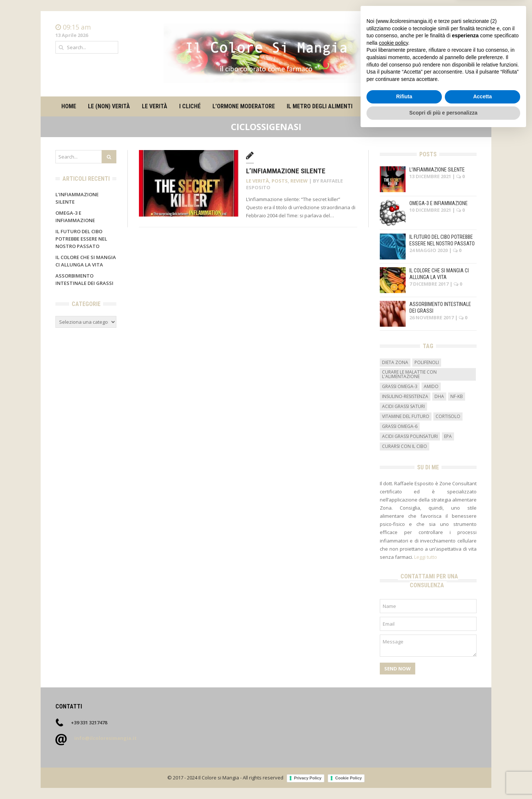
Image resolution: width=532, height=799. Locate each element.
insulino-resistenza (405, 396)
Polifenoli (427, 362)
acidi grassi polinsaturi (410, 436)
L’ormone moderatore (244, 106)
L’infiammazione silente (286, 171)
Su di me (375, 106)
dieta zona (395, 362)
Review (299, 181)
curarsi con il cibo (405, 446)
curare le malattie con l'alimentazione (409, 374)
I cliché (190, 106)
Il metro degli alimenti (320, 106)
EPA (448, 436)
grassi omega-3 (400, 386)
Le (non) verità (109, 106)
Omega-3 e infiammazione (439, 203)
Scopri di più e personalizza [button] (443, 779)
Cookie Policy (348, 778)
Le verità (155, 106)
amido (431, 386)
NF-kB (457, 396)
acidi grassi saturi (403, 406)
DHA (439, 396)
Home (470, 27)
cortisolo (448, 416)
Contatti (467, 35)
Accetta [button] (483, 763)
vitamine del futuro (406, 416)
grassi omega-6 (400, 426)
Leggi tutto (426, 557)
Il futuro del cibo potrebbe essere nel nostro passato (81, 239)
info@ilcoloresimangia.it (105, 738)
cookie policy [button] (393, 709)
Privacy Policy (308, 778)
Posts (280, 181)
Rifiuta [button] (404, 763)
